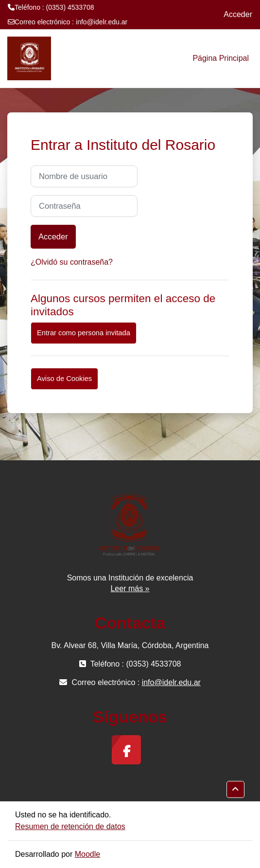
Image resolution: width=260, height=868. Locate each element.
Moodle (87, 854)
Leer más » (130, 588)
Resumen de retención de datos (70, 826)
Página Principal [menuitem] (221, 58)
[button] (235, 789)
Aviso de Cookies (64, 379)
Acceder (238, 14)
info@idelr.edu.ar (102, 22)
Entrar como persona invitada (84, 333)
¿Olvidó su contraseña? (72, 262)
